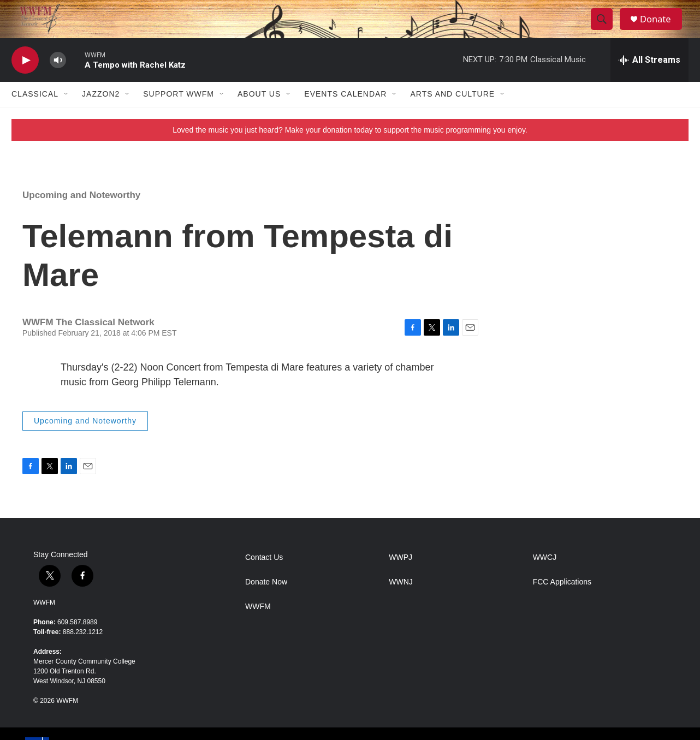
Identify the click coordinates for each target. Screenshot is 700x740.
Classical (35, 114)
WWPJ (401, 577)
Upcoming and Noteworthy (81, 214)
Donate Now (266, 601)
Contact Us (264, 577)
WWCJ (545, 577)
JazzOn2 (101, 114)
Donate (661, 29)
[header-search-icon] (606, 29)
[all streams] (649, 79)
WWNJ (401, 601)
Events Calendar (345, 114)
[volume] (58, 79)
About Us (259, 114)
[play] (25, 79)
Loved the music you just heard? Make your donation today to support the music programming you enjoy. (350, 149)
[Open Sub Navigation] (67, 114)
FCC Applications (562, 601)
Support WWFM (179, 114)
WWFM (44, 622)
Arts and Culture (452, 114)
